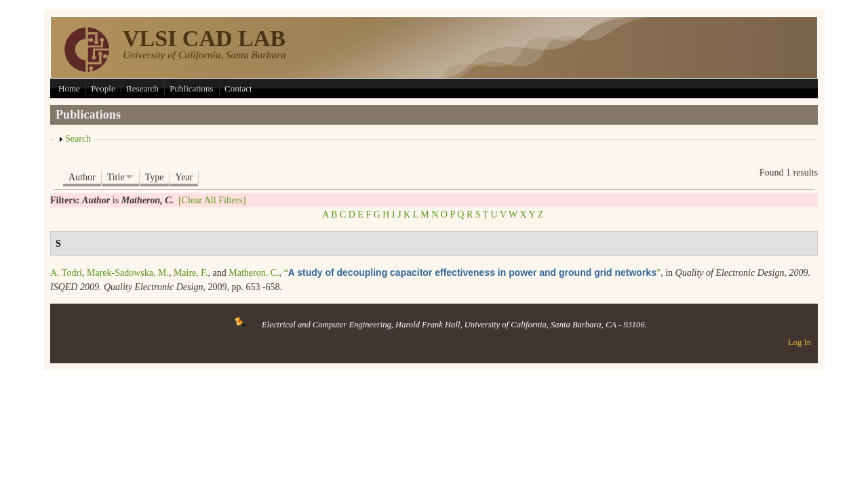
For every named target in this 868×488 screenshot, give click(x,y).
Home (69, 88)
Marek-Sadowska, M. (128, 273)
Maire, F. (191, 273)
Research (142, 88)
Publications (191, 88)
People (103, 88)
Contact (238, 88)
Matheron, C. (254, 273)
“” (472, 273)
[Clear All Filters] (212, 200)
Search (78, 139)
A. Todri (66, 273)
